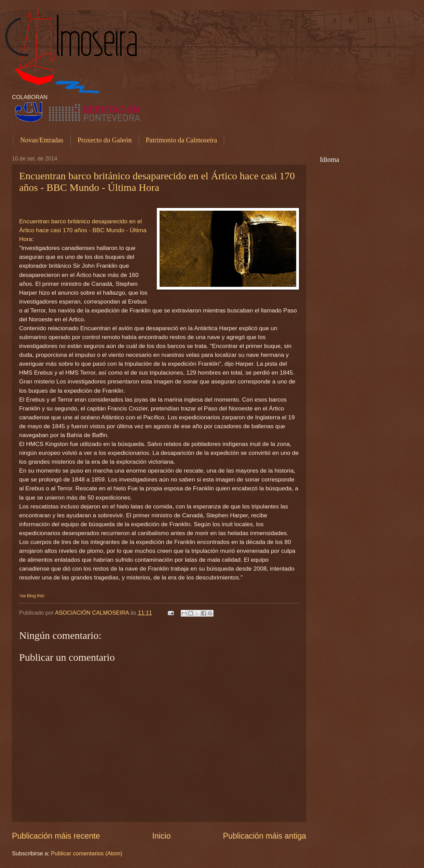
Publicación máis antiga (265, 836)
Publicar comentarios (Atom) (87, 853)
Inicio (162, 836)
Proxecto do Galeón (105, 140)
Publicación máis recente (56, 836)
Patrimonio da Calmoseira (182, 140)
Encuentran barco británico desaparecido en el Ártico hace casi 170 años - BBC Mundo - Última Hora (157, 181)
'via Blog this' (32, 596)
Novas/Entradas (42, 140)
